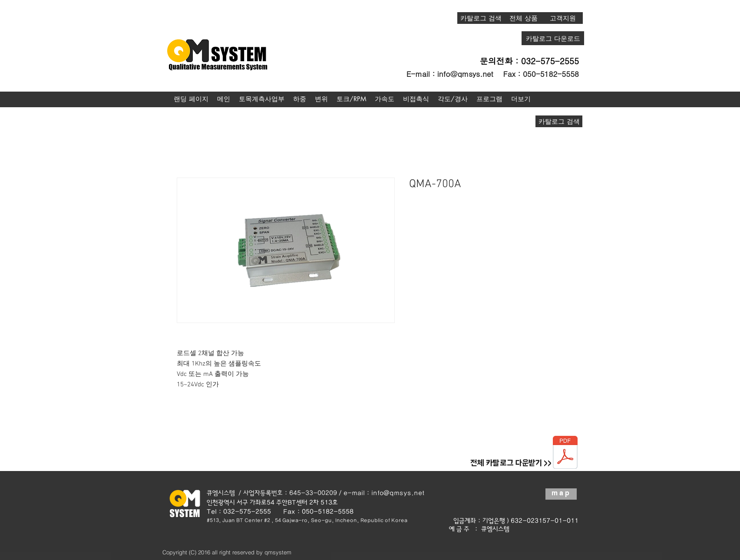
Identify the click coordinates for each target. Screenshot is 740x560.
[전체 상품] (524, 18)
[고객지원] (563, 18)
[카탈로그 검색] (481, 18)
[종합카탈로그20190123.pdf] (565, 453)
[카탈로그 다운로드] (553, 38)
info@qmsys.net (465, 74)
